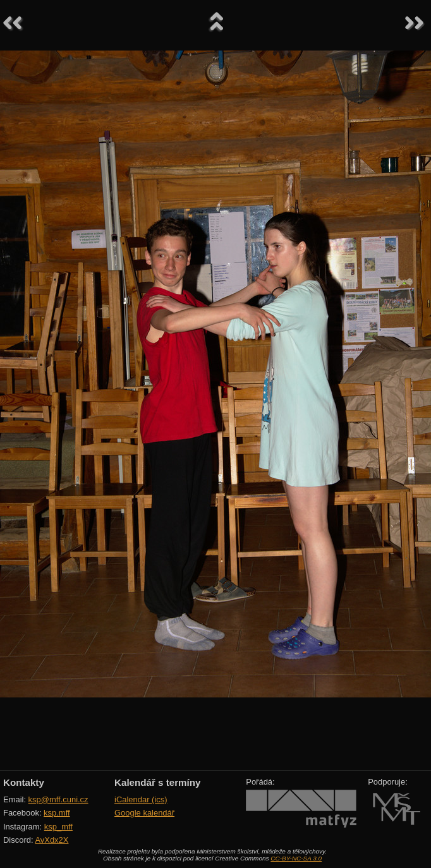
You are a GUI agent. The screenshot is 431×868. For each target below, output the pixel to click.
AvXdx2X (52, 840)
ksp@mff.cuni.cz (58, 799)
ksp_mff (58, 827)
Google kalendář (144, 813)
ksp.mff (57, 813)
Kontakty (24, 782)
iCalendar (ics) (141, 799)
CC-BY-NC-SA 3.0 (296, 858)
